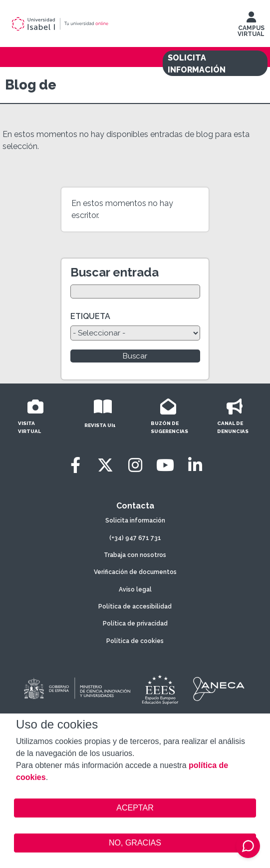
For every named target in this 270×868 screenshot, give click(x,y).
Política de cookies (135, 641)
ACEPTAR (135, 808)
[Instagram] (135, 465)
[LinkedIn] (195, 465)
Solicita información (135, 520)
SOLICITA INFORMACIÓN (197, 64)
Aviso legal (135, 589)
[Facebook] (75, 465)
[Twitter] (105, 465)
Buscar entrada (115, 272)
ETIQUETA (90, 316)
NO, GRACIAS (135, 843)
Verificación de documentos (135, 572)
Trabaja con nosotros (135, 555)
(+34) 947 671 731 (135, 538)
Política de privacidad (135, 623)
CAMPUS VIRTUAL (251, 26)
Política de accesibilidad (135, 606)
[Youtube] (165, 465)
